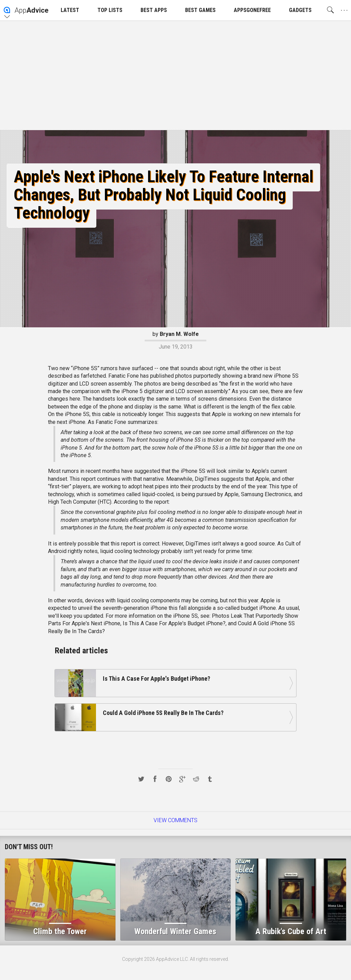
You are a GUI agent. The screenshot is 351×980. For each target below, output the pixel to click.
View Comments (175, 820)
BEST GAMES (200, 10)
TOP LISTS (110, 10)
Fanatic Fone (124, 376)
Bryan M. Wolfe (179, 334)
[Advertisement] (175, 75)
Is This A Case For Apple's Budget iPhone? (174, 623)
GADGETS (300, 10)
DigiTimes (207, 479)
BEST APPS (154, 10)
